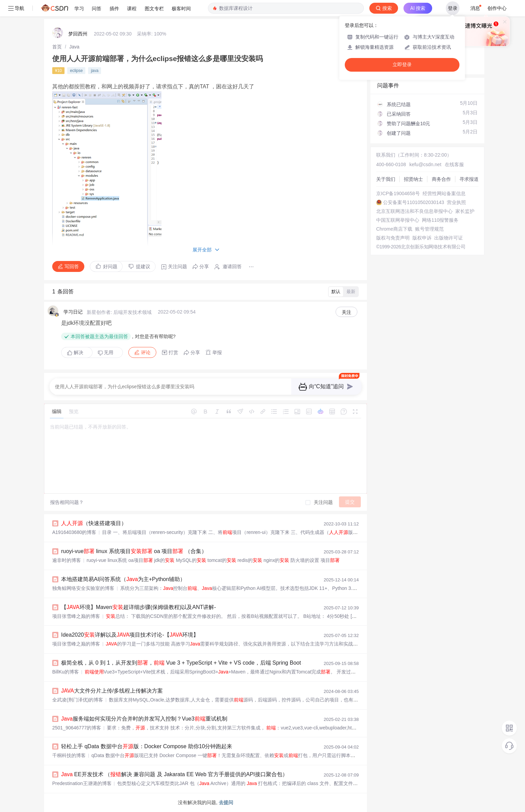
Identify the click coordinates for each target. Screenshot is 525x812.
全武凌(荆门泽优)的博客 (78, 700)
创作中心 (497, 8)
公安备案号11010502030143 (414, 202)
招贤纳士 (413, 179)
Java (74, 47)
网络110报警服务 (440, 220)
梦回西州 (78, 34)
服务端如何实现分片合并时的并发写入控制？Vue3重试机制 (144, 719)
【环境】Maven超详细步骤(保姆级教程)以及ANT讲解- (139, 607)
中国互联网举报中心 (398, 220)
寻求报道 (469, 179)
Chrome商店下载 (394, 229)
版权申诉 (422, 238)
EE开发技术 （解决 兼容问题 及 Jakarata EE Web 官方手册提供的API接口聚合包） (174, 774)
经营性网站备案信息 (444, 193)
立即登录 (402, 65)
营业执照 (456, 202)
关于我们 (386, 179)
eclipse (76, 71)
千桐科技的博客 (69, 755)
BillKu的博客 (66, 672)
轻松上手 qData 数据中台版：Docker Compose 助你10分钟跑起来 (147, 746)
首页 (57, 47)
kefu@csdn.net (425, 164)
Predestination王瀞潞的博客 (82, 783)
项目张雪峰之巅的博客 (76, 616)
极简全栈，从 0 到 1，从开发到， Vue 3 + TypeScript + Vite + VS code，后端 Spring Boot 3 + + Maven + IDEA (213, 663)
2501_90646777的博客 (77, 728)
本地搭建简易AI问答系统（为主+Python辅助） (123, 579)
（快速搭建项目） (94, 523)
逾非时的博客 (67, 560)
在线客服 (454, 164)
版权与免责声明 (393, 238)
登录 (453, 8)
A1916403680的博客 (74, 532)
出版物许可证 (449, 238)
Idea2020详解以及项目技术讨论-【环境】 (130, 635)
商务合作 (441, 179)
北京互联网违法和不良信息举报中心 (414, 211)
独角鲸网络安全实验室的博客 (83, 588)
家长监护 (465, 211)
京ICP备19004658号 (398, 193)
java (95, 71)
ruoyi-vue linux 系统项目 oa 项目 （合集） (134, 551)
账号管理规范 (429, 229)
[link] (57, 47)
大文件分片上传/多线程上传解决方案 (112, 691)
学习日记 (73, 312)
